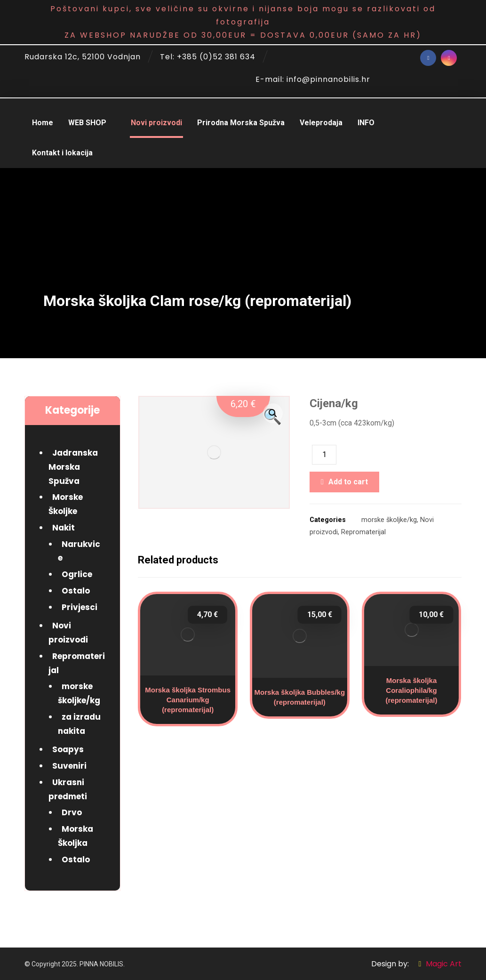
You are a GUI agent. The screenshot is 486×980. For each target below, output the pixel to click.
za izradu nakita (79, 724)
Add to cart (348, 482)
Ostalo (76, 591)
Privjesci (80, 607)
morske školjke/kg (389, 520)
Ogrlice (77, 574)
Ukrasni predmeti (68, 789)
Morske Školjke (66, 504)
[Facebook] (428, 58)
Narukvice (79, 551)
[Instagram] (449, 58)
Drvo (72, 812)
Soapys (68, 749)
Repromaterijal (363, 532)
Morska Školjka (76, 836)
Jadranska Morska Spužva (73, 467)
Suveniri (69, 766)
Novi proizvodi (68, 633)
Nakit (64, 528)
